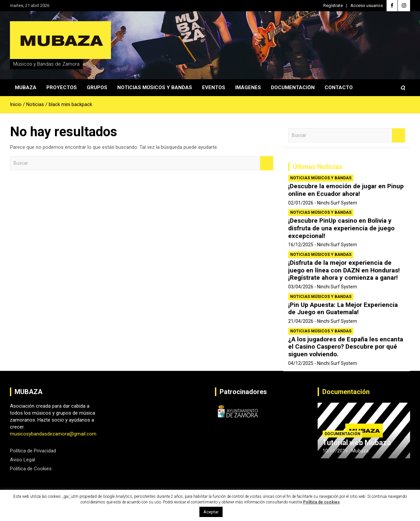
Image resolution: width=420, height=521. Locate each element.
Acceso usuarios (367, 5)
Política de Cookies (31, 469)
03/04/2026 (301, 287)
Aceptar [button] (211, 512)
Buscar (267, 163)
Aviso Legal (23, 460)
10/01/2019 (335, 451)
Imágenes (248, 87)
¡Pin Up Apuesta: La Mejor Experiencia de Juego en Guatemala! (343, 309)
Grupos (97, 87)
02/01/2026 (301, 203)
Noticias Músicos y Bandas (155, 87)
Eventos (214, 87)
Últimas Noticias (318, 167)
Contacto (339, 87)
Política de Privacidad (33, 451)
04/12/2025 (301, 363)
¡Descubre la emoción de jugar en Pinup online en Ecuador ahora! (346, 190)
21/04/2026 (301, 321)
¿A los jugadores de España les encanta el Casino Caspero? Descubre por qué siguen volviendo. (346, 347)
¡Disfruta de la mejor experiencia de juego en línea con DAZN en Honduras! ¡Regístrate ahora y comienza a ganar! (344, 270)
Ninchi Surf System (337, 203)
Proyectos (62, 87)
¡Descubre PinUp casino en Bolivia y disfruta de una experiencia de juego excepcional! (341, 228)
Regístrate (333, 5)
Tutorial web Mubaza (357, 443)
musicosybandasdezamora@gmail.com (53, 434)
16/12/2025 (301, 245)
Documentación (293, 87)
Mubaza (26, 87)
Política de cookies (321, 502)
